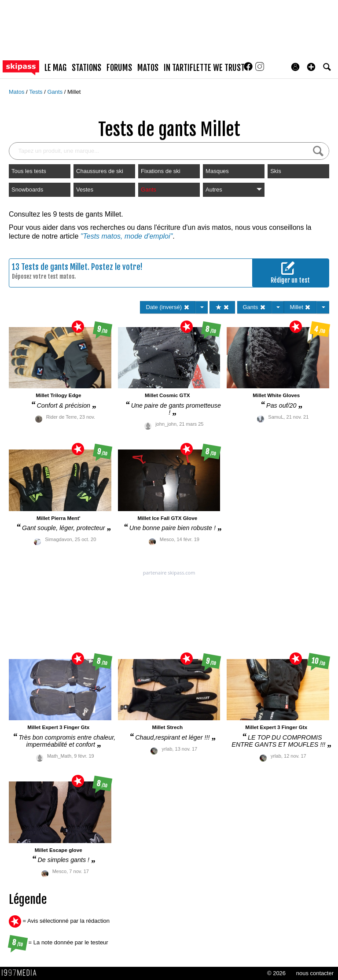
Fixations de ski (161, 171)
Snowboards (27, 190)
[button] (311, 67)
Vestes (85, 190)
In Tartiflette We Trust (204, 68)
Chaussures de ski (100, 171)
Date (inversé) (167, 307)
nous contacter (315, 973)
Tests (37, 92)
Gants (55, 92)
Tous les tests (29, 171)
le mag (55, 68)
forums (119, 68)
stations (86, 68)
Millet (74, 92)
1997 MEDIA (22, 973)
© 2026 (276, 973)
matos (148, 68)
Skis (276, 171)
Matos (17, 92)
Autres (234, 190)
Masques (217, 171)
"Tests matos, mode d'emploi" (127, 236)
